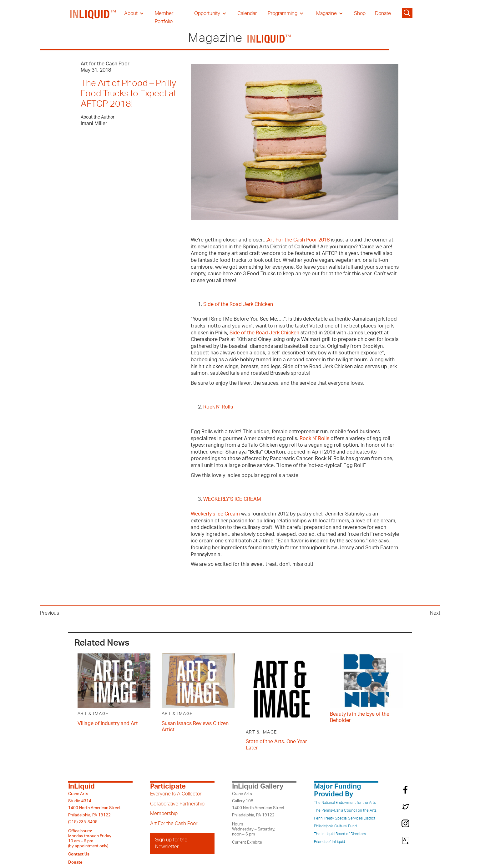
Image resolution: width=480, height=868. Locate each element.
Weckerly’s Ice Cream (215, 514)
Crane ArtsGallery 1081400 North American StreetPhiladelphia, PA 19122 (258, 804)
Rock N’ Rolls (218, 407)
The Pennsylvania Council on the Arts (345, 810)
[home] (93, 18)
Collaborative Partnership (177, 804)
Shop (360, 13)
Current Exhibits (247, 842)
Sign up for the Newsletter (171, 843)
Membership (164, 814)
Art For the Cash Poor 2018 (298, 240)
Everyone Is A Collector (176, 794)
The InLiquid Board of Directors (340, 834)
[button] (134, 13)
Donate (383, 13)
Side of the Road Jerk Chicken (238, 304)
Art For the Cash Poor (174, 824)
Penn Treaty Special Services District (345, 818)
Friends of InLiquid (329, 842)
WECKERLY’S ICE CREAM (232, 499)
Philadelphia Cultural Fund (335, 826)
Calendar (247, 13)
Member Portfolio (164, 18)
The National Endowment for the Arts (345, 803)
